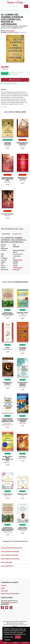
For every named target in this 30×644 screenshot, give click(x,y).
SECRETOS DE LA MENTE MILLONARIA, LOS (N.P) (8, 458)
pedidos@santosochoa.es (10, 602)
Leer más (7, 640)
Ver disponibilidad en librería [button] (9, 83)
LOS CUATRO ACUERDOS (23, 348)
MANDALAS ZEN (22, 494)
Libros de (11, 548)
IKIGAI (8, 348)
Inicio (3, 10)
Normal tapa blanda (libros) (19, 251)
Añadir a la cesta (15, 80)
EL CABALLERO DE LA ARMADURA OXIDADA (22, 420)
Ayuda (3, 588)
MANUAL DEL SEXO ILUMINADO (23, 143)
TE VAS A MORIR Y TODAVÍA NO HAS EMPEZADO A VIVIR (7, 420)
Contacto (4, 585)
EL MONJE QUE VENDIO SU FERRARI (8, 313)
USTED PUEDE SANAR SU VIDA (23, 528)
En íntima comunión (7, 214)
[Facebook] (2, 608)
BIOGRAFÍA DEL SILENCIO (8, 383)
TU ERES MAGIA (8, 494)
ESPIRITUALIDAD (13, 32)
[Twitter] (7, 608)
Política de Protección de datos (10, 593)
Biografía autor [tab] (17, 234)
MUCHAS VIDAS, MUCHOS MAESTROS (23, 384)
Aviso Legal (4, 591)
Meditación (23, 32)
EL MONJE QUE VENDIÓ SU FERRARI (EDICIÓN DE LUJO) (8, 529)
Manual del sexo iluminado (23, 178)
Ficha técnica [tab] (6, 234)
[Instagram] (11, 608)
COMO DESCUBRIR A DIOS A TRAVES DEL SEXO (8, 179)
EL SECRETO (22, 456)
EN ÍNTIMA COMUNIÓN (7, 143)
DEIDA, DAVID (10, 31)
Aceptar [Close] (18, 637)
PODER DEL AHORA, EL (23, 313)
